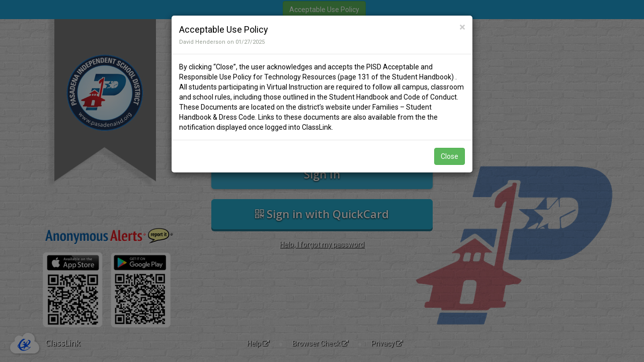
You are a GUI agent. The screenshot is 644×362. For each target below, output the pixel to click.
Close (450, 156)
